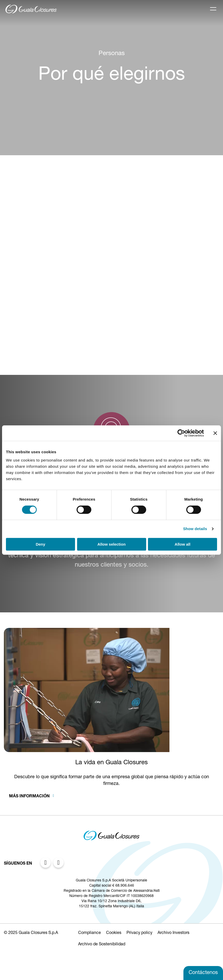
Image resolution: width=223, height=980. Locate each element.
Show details (195, 529)
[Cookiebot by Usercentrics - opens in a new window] (181, 433)
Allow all (183, 544)
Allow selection (111, 544)
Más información (30, 797)
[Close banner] (215, 433)
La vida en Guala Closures (111, 763)
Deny (40, 544)
